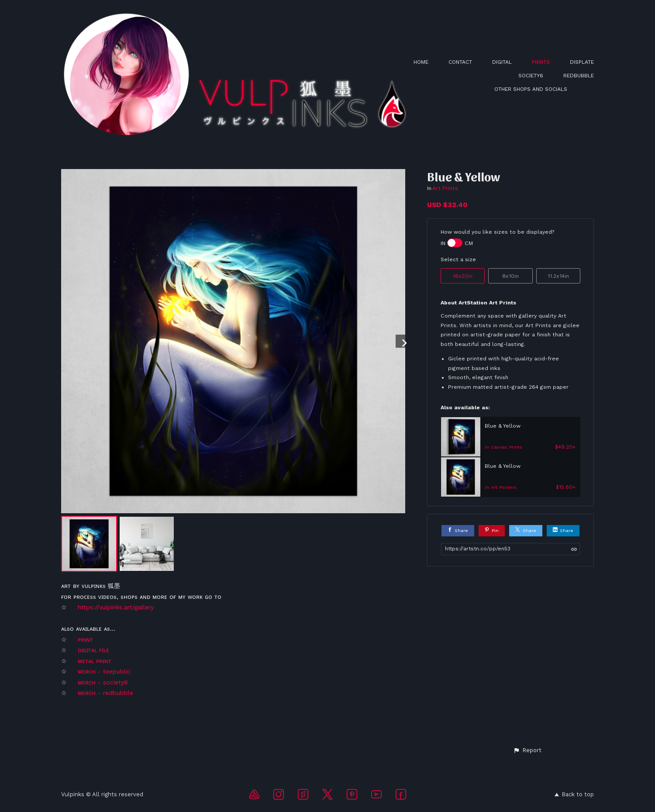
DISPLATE (582, 62)
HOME (421, 62)
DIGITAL (502, 62)
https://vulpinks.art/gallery (116, 607)
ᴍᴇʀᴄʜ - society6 (104, 682)
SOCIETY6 (531, 76)
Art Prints (445, 188)
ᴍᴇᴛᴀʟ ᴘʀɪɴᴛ (96, 661)
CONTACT (460, 62)
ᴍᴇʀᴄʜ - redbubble (105, 693)
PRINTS (541, 62)
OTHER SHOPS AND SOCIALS (531, 89)
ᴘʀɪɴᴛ (85, 639)
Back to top (574, 794)
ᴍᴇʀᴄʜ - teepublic (104, 671)
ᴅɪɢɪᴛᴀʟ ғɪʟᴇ (95, 650)
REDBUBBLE (579, 76)
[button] (527, 750)
